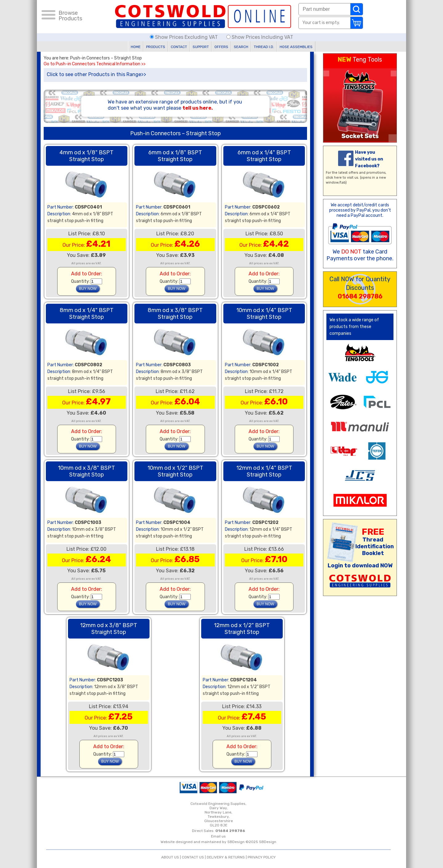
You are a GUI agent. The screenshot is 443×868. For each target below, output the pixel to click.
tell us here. (198, 108)
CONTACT (179, 47)
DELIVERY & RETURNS (226, 857)
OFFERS (221, 47)
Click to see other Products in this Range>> (96, 74)
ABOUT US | (172, 857)
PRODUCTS (156, 47)
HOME (136, 47)
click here (334, 178)
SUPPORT (201, 47)
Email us (218, 836)
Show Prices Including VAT (260, 37)
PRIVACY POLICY (262, 857)
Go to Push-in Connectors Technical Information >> (95, 64)
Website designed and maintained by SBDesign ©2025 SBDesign (218, 842)
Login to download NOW (360, 566)
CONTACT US (193, 857)
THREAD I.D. (264, 47)
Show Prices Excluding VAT (184, 37)
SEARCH (241, 47)
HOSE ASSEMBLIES (296, 47)
